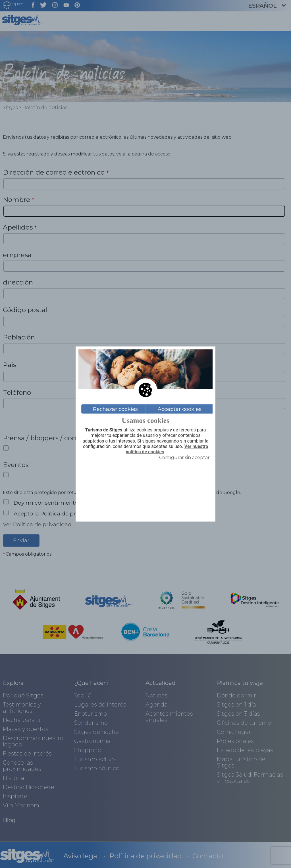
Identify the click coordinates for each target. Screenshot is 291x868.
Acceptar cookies (180, 409)
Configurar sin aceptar (184, 457)
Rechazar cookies (115, 409)
